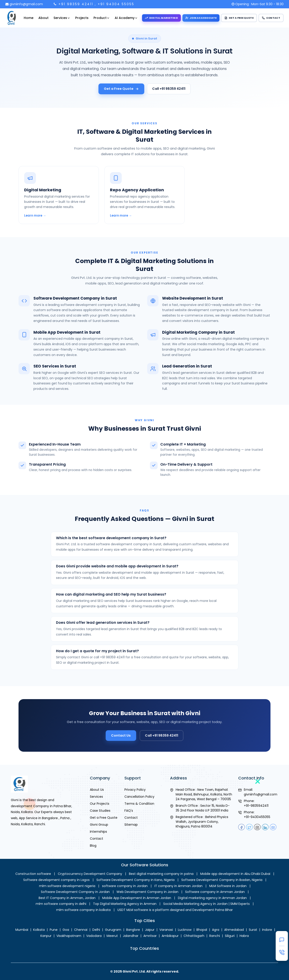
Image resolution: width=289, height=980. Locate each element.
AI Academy (126, 18)
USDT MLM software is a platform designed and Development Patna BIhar (175, 910)
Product (102, 18)
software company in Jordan (125, 886)
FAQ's (129, 811)
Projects (82, 18)
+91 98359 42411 (76, 4)
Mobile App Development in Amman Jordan (137, 898)
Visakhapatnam (69, 936)
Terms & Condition (139, 804)
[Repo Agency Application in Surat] (144, 215)
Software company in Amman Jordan (215, 892)
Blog (93, 846)
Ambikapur (170, 936)
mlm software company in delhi (61, 904)
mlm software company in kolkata (83, 910)
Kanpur (46, 936)
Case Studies (100, 811)
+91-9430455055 (257, 817)
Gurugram (113, 930)
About (43, 18)
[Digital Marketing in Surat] (59, 215)
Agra (216, 930)
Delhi (96, 930)
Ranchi (215, 936)
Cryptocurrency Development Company (90, 874)
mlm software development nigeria (67, 886)
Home (29, 18)
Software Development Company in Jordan (75, 892)
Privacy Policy (135, 790)
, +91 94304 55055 (115, 4)
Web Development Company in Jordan (147, 892)
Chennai (81, 930)
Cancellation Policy (139, 797)
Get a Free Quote (121, 89)
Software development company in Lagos (56, 880)
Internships (98, 832)
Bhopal (202, 930)
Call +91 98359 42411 (169, 89)
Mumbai (22, 930)
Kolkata (39, 930)
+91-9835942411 (256, 806)
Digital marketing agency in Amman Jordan (212, 898)
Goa (66, 930)
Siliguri (230, 936)
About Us (97, 790)
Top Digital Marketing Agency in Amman (125, 904)
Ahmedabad (234, 930)
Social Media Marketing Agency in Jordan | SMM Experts (206, 904)
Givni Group (99, 825)
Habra (244, 936)
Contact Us (129, 732)
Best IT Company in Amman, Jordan (67, 898)
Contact (97, 839)
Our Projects (100, 804)
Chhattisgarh (194, 936)
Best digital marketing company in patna (161, 874)
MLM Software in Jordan (228, 886)
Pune (54, 930)
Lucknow (185, 930)
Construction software (33, 874)
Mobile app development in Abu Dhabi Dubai (235, 874)
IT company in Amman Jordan (178, 886)
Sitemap (131, 825)
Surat (253, 930)
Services (62, 18)
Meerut (112, 936)
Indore (267, 930)
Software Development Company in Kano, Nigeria (135, 880)
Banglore (133, 930)
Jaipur (150, 930)
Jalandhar (131, 936)
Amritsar (150, 936)
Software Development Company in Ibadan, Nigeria (222, 880)
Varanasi (166, 930)
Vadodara (94, 936)
